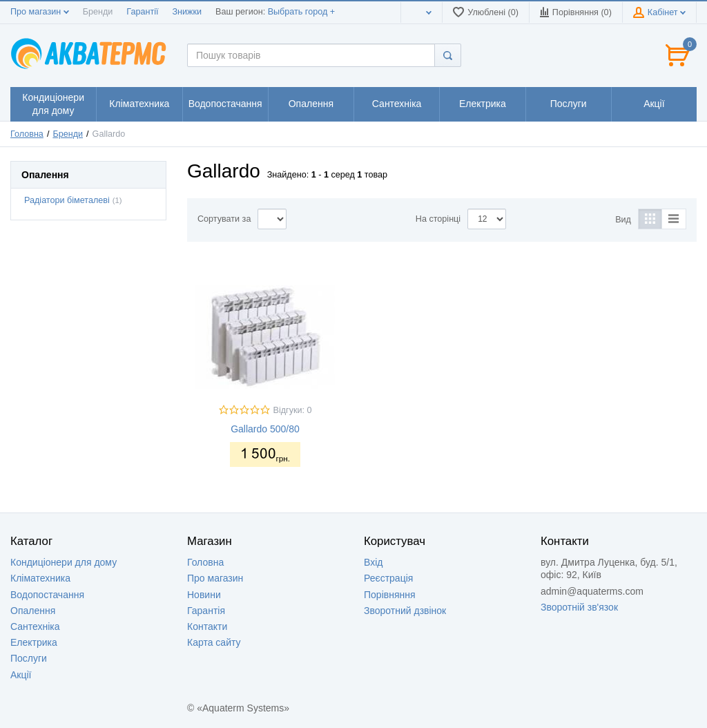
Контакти (207, 626)
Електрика (34, 642)
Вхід (373, 562)
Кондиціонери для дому (64, 562)
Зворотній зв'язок (579, 607)
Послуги (29, 658)
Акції (21, 675)
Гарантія (206, 611)
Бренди (98, 12)
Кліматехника (40, 578)
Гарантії (142, 12)
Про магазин (40, 12)
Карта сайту (214, 642)
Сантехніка (35, 626)
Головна (27, 134)
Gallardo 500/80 (265, 429)
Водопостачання (47, 595)
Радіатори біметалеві (67, 200)
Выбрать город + (301, 12)
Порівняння (390, 595)
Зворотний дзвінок (405, 611)
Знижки (187, 12)
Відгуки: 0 (293, 410)
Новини (204, 595)
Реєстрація (388, 578)
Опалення (33, 611)
